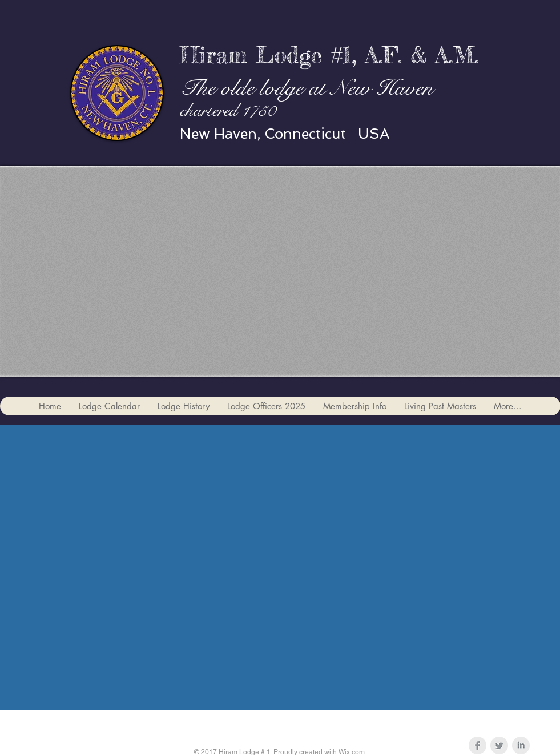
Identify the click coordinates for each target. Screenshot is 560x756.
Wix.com (352, 752)
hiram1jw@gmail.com (343, 723)
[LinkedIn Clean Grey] (521, 745)
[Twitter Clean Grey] (499, 745)
